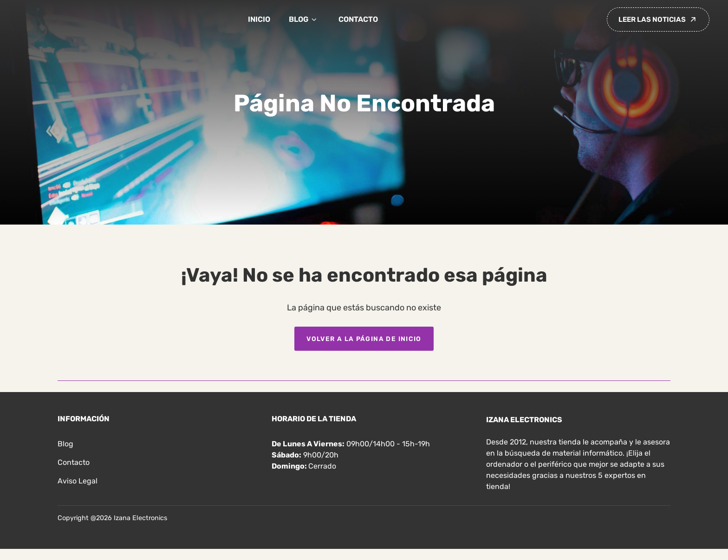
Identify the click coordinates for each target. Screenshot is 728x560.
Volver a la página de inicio (364, 339)
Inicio (259, 19)
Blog (304, 19)
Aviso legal (78, 481)
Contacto (358, 19)
